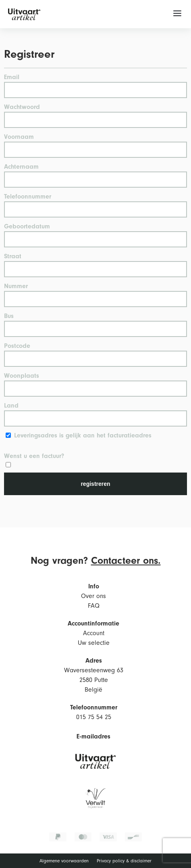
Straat (13, 256)
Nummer (16, 286)
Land (11, 406)
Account (94, 633)
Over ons (93, 596)
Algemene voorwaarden (64, 861)
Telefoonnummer (28, 197)
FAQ (94, 606)
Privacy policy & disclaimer (124, 861)
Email (12, 77)
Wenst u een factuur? (34, 456)
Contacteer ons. (126, 561)
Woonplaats (22, 376)
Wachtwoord (22, 107)
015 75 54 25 (94, 717)
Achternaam (21, 167)
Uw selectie (94, 643)
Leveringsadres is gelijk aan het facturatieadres (83, 435)
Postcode (17, 346)
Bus (9, 316)
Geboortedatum (27, 226)
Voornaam (19, 137)
